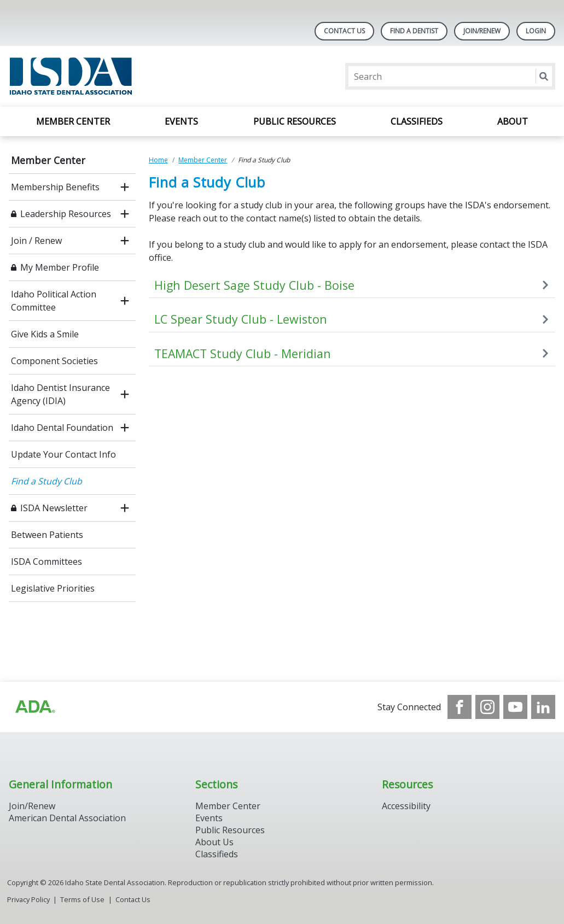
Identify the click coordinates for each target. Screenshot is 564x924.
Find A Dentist (414, 31)
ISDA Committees (46, 562)
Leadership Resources (66, 214)
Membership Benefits (55, 187)
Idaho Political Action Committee (54, 301)
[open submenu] (125, 187)
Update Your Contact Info (63, 454)
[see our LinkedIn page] (543, 707)
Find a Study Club (46, 481)
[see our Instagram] (487, 707)
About (513, 121)
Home (158, 160)
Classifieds (417, 121)
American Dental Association (67, 818)
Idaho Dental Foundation (62, 428)
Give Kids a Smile (45, 334)
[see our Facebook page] (460, 707)
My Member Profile (60, 267)
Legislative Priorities (53, 588)
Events (181, 121)
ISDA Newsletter (54, 508)
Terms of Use (82, 899)
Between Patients (47, 535)
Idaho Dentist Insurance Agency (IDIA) (60, 394)
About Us (214, 842)
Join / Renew (36, 241)
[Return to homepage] (150, 76)
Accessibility (406, 806)
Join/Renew (482, 31)
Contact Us (344, 31)
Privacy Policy (28, 899)
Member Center (73, 121)
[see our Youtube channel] (515, 707)
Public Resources (295, 121)
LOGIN (536, 31)
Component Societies (54, 361)
